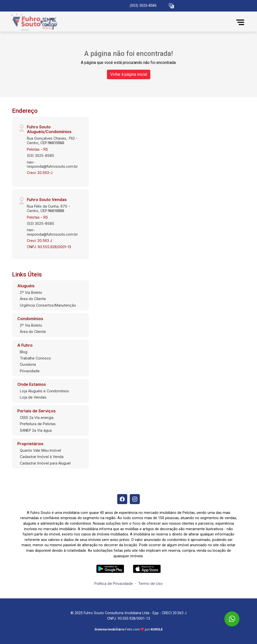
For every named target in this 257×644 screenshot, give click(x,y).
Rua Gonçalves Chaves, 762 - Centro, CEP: (52, 140)
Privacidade (30, 371)
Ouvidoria (28, 364)
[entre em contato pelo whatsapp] (228, 614)
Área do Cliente (33, 299)
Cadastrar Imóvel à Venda (42, 457)
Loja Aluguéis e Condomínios (44, 391)
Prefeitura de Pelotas (38, 424)
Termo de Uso (150, 583)
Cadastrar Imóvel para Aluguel (45, 463)
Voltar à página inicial (129, 74)
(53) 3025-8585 (41, 156)
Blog (24, 352)
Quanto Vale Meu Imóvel (40, 450)
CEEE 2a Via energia (37, 418)
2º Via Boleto (31, 292)
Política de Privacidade (114, 583)
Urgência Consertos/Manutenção (48, 305)
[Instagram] (135, 499)
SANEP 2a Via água (36, 430)
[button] (171, 6)
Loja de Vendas (33, 397)
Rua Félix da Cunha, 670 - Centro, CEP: (48, 208)
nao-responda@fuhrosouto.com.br (52, 164)
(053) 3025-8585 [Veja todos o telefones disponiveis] (143, 6)
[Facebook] (122, 499)
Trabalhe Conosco (35, 358)
